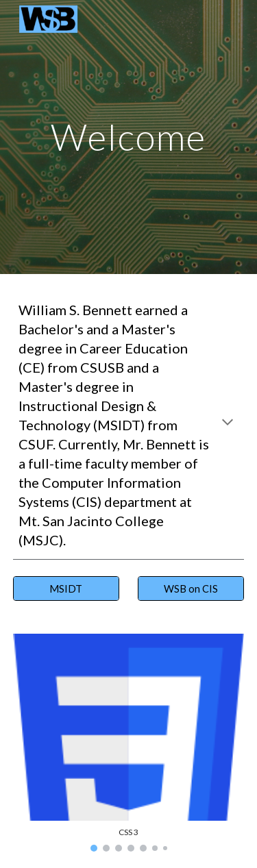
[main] (129, 137)
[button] (228, 423)
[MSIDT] (66, 588)
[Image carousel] (129, 743)
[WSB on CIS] (191, 588)
